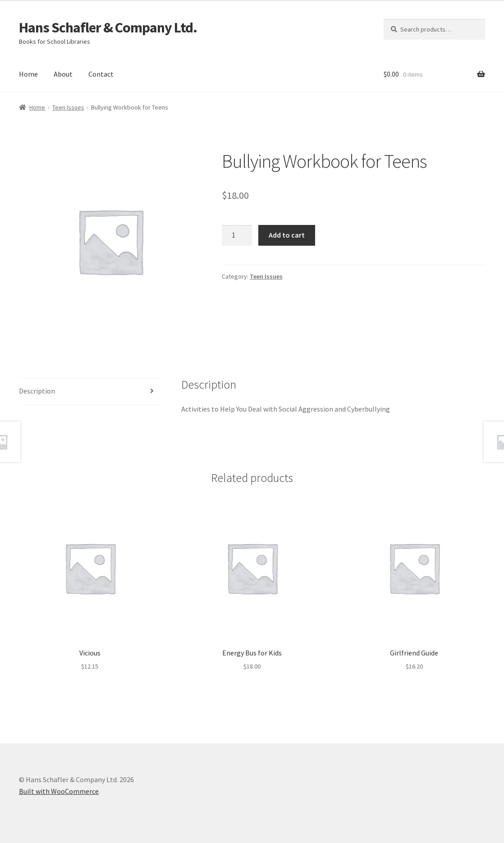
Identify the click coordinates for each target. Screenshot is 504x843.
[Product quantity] (237, 235)
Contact (101, 74)
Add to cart (287, 235)
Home (28, 74)
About (63, 74)
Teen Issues (68, 107)
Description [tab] (37, 391)
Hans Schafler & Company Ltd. (108, 27)
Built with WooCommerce (59, 791)
